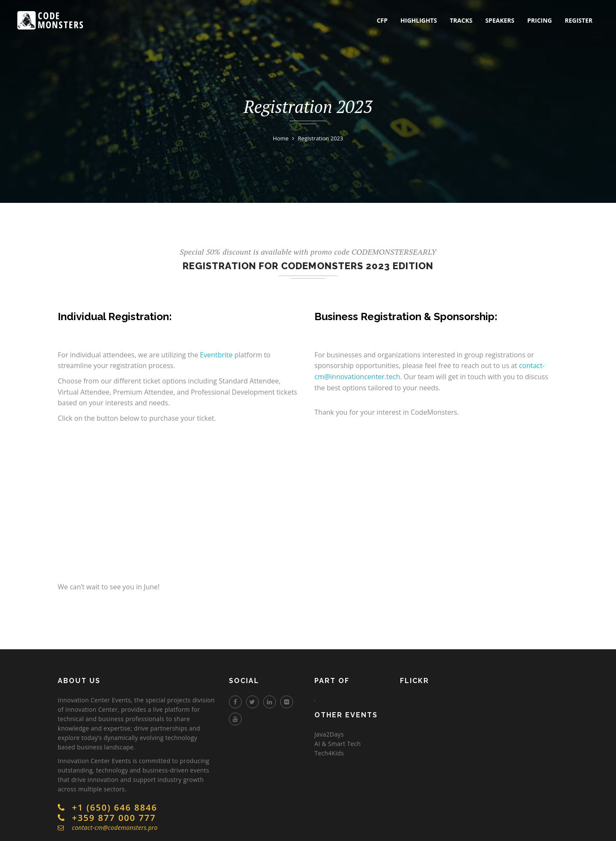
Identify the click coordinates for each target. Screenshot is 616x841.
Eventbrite (216, 355)
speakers (500, 20)
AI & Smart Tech (338, 744)
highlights (419, 20)
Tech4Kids (329, 753)
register (579, 20)
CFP (382, 20)
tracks (461, 20)
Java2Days (329, 734)
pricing (539, 20)
